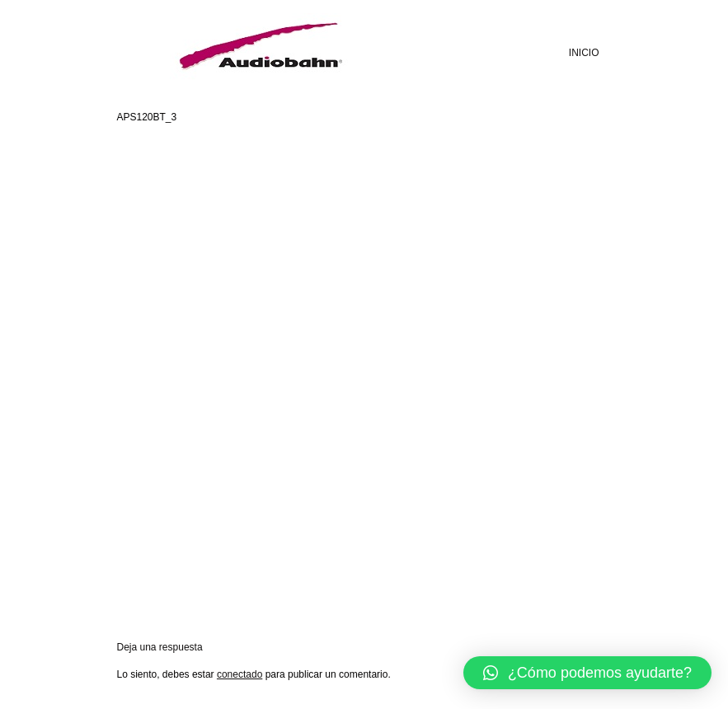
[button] (587, 673)
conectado (240, 674)
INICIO (584, 53)
